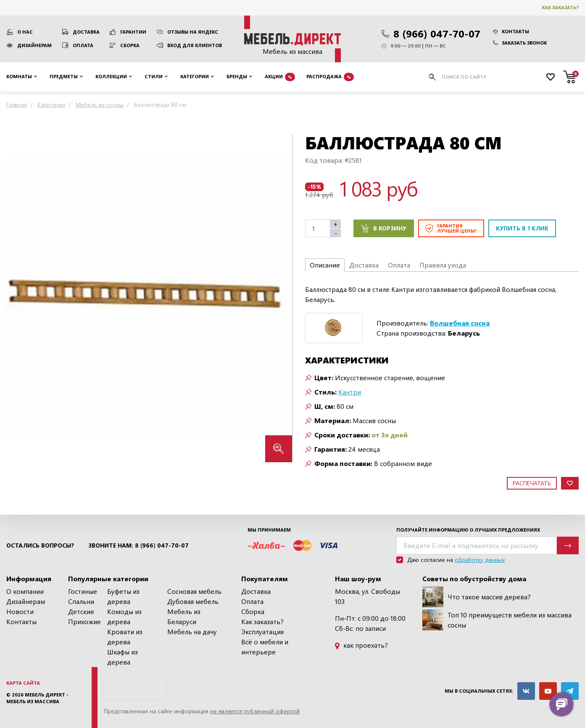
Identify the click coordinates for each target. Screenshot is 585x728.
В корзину (384, 228)
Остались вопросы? (40, 545)
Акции (280, 77)
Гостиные (83, 591)
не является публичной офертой (255, 711)
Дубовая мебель (193, 601)
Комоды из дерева (124, 616)
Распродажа (330, 77)
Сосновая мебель (194, 591)
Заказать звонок (520, 43)
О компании (25, 591)
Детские (81, 611)
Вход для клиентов (195, 45)
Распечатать (532, 483)
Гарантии (133, 32)
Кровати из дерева (125, 637)
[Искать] (432, 77)
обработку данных (480, 560)
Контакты (511, 31)
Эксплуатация (262, 631)
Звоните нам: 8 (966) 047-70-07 (138, 545)
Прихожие (84, 621)
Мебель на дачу (192, 631)
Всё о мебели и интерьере (265, 647)
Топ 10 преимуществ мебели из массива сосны (497, 620)
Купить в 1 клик (522, 228)
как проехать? (361, 645)
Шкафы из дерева (123, 657)
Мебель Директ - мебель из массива (37, 698)
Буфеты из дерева (123, 596)
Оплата (83, 45)
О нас (25, 32)
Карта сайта (23, 683)
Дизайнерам (34, 45)
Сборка (130, 45)
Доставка (86, 32)
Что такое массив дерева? (477, 597)
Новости (20, 611)
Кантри (350, 392)
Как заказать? (560, 7)
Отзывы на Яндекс (193, 32)
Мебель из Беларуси (184, 616)
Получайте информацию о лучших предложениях (468, 530)
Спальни (81, 601)
